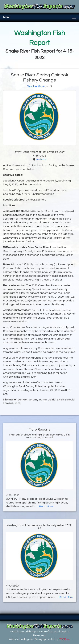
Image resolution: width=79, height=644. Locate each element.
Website (41, 160)
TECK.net (65, 639)
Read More (46, 507)
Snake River (36, 86)
